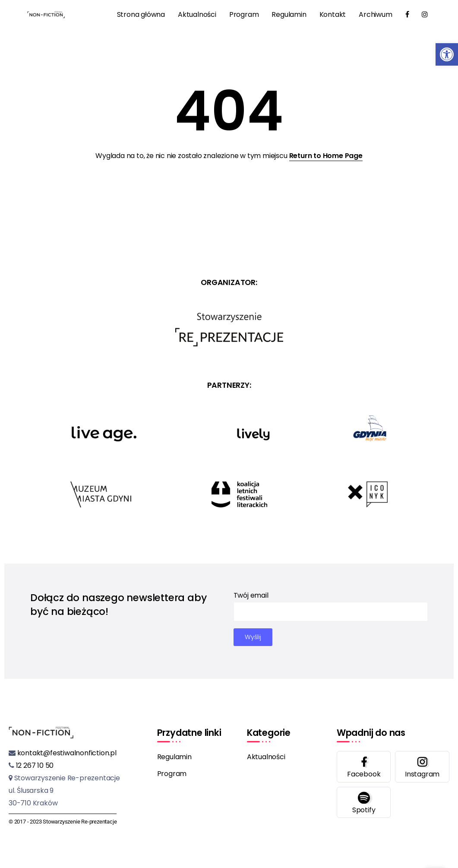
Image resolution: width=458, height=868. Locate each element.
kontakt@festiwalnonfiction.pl (66, 753)
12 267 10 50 (34, 765)
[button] (447, 54)
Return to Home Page (326, 156)
